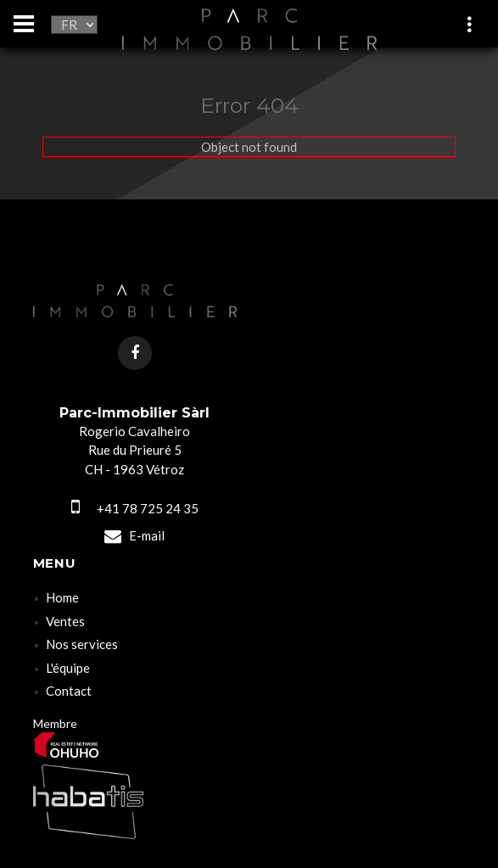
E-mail (134, 535)
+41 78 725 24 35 (135, 508)
